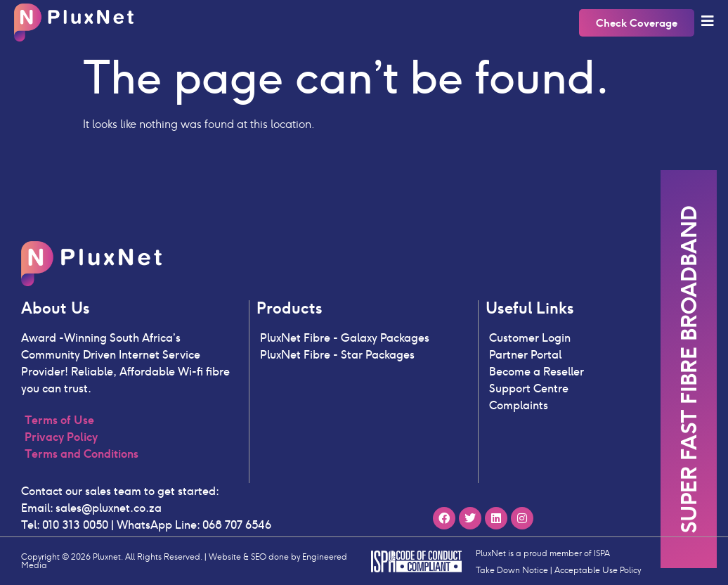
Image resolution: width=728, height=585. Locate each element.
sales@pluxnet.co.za (109, 508)
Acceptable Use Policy (598, 570)
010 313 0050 (74, 525)
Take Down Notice (512, 570)
